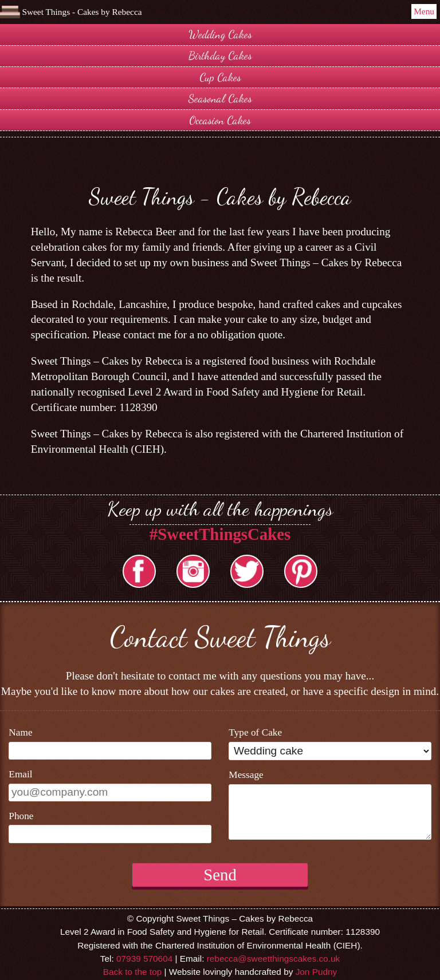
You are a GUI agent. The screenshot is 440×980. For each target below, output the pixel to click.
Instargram (193, 571)
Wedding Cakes (220, 34)
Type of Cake (255, 732)
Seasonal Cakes (220, 98)
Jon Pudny (317, 972)
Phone (21, 816)
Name (20, 732)
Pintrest (301, 571)
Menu (424, 11)
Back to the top (132, 972)
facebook (139, 571)
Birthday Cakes (220, 55)
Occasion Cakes (220, 120)
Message (246, 775)
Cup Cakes (220, 77)
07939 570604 (144, 959)
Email (20, 774)
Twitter (247, 571)
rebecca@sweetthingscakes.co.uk (273, 959)
